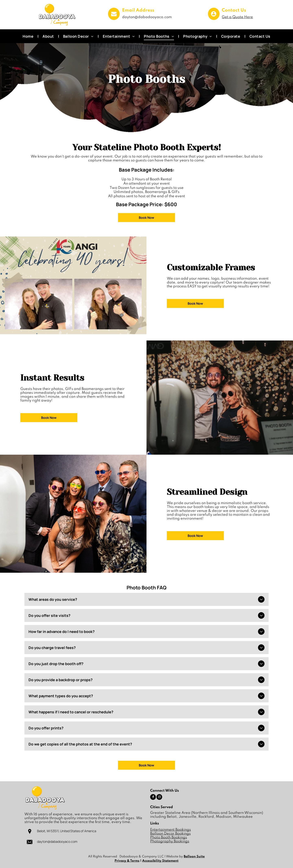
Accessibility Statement (160, 861)
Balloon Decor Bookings (170, 834)
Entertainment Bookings (171, 830)
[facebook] (153, 797)
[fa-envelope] (114, 19)
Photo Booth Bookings (169, 837)
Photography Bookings (170, 841)
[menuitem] (28, 36)
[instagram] (159, 797)
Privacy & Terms (127, 861)
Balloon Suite (194, 857)
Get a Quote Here (237, 17)
